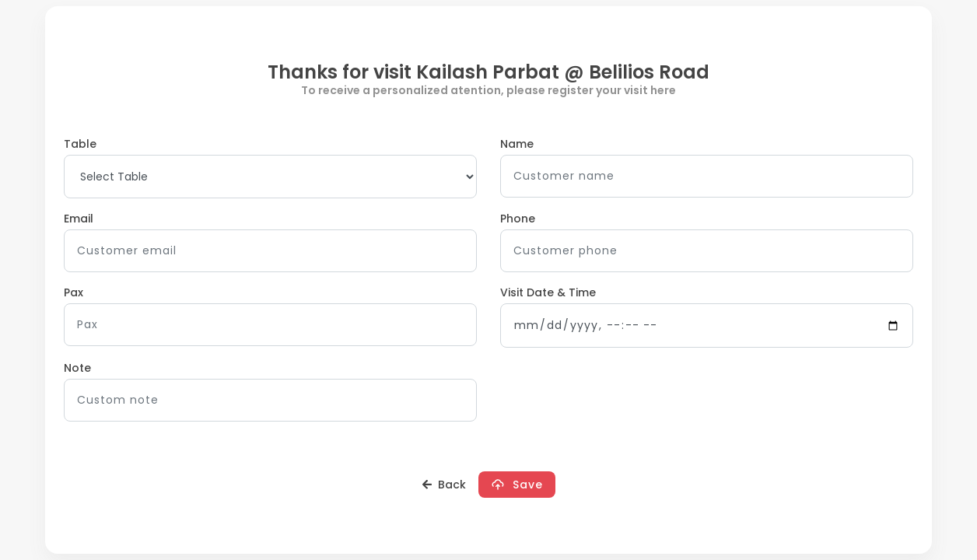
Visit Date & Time (548, 292)
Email (79, 219)
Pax (74, 292)
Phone (518, 219)
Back (444, 485)
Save (517, 485)
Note (77, 368)
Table (80, 144)
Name (517, 144)
